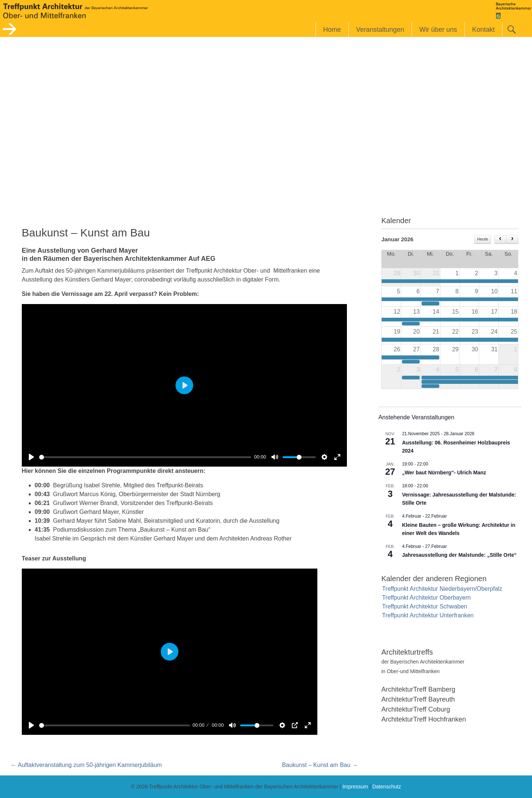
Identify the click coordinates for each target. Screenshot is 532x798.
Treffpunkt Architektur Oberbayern (426, 598)
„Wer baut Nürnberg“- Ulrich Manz (444, 473)
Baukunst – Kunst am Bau (320, 765)
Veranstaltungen (380, 30)
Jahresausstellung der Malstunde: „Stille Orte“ (459, 555)
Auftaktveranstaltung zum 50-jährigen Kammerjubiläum (86, 765)
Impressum (355, 787)
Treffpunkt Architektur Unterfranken (428, 615)
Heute (483, 239)
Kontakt (483, 30)
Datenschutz (387, 787)
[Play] (31, 457)
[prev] (500, 239)
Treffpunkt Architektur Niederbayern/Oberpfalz (442, 589)
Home (332, 30)
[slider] (145, 457)
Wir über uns (438, 30)
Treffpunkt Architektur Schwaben (424, 606)
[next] (512, 239)
